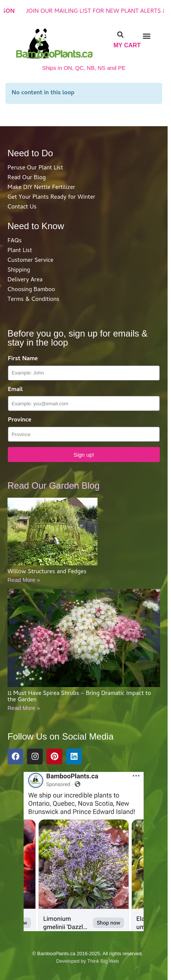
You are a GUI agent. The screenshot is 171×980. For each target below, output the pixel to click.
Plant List (20, 251)
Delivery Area (25, 280)
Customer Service (30, 261)
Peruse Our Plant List (35, 168)
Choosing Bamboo (31, 290)
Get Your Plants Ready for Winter (51, 198)
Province (20, 421)
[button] (120, 35)
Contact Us (22, 207)
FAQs (15, 241)
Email (15, 390)
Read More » (24, 580)
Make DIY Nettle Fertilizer (41, 188)
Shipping (19, 270)
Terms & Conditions (33, 300)
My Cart (127, 45)
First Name (23, 359)
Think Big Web (103, 961)
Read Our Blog (27, 178)
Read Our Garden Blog (53, 485)
